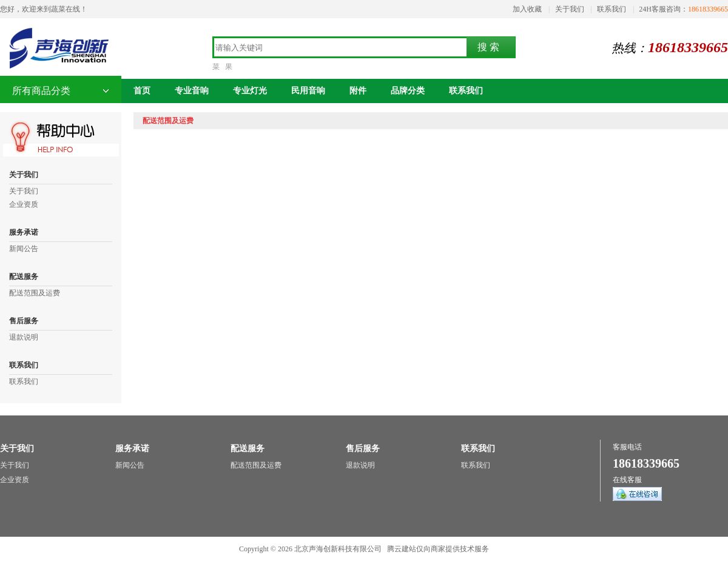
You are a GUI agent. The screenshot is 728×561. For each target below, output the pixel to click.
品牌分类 (408, 91)
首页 (142, 91)
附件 (358, 91)
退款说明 (24, 337)
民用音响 (308, 91)
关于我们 (570, 9)
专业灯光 (250, 91)
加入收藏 (527, 9)
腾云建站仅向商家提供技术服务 (438, 549)
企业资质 (24, 204)
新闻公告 (24, 249)
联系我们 (612, 9)
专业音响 (192, 91)
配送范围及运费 (35, 293)
